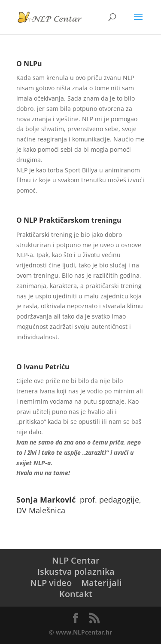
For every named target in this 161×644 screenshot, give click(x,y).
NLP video (51, 583)
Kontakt (76, 594)
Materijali (102, 583)
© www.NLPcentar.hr (80, 632)
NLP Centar (76, 560)
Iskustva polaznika (76, 572)
